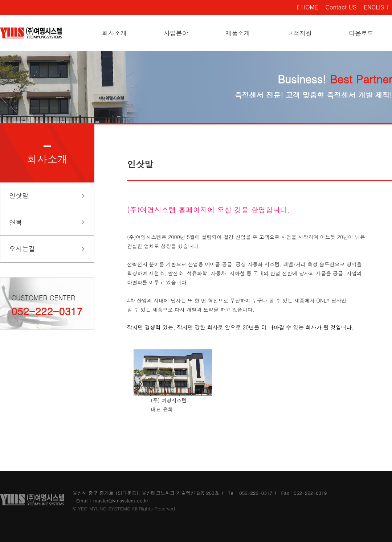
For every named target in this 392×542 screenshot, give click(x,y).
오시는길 (22, 249)
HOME (308, 7)
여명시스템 (36, 33)
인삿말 (19, 195)
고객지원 (299, 33)
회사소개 (114, 33)
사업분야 (176, 33)
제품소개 (238, 33)
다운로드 (361, 33)
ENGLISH (376, 7)
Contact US (341, 7)
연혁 (16, 222)
